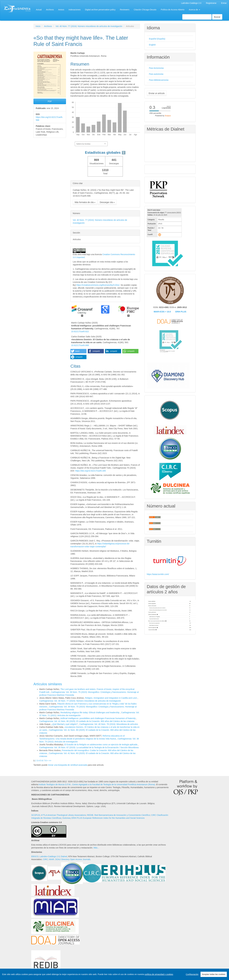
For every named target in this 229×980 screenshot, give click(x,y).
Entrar (224, 3)
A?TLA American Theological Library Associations (63, 815)
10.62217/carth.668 (80, 345)
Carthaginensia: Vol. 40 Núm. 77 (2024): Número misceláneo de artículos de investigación (80, 701)
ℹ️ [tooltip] (124, 153)
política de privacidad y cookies (159, 974)
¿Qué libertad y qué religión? (65, 724)
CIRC (45, 859)
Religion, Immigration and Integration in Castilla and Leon (111, 698)
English (152, 45)
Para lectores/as (156, 68)
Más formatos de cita (85, 202)
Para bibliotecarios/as (159, 80)
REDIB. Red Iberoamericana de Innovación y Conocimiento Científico (119, 815)
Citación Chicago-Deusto (145, 10)
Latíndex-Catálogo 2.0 (191, 3)
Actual (39, 10)
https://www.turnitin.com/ (158, 574)
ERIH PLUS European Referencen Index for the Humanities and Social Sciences (108, 818)
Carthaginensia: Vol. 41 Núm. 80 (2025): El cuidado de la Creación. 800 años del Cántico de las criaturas (87, 721)
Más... (96, 848)
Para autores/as (156, 74)
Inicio (38, 26)
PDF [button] (50, 101)
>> (50, 761)
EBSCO (35, 856)
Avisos (61, 10)
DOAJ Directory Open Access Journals (73, 859)
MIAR (51, 859)
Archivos (50, 10)
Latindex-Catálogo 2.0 (50, 856)
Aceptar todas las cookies (214, 974)
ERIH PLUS (181, 312)
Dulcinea (66, 818)
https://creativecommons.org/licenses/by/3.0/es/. (99, 285)
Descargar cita (107, 202)
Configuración (192, 974)
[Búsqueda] (197, 17)
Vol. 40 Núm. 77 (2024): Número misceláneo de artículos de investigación (89, 26)
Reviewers (125, 10)
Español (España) (157, 39)
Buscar (217, 17)
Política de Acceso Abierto (173, 10)
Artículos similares (48, 684)
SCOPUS (36, 815)
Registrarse (211, 3)
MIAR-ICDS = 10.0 (162, 312)
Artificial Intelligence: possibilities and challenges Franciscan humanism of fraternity (98, 718)
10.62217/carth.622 (80, 331)
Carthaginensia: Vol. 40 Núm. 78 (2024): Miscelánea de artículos (109, 724)
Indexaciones (75, 10)
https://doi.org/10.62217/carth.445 (90, 471)
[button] (78, 351)
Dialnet (64, 856)
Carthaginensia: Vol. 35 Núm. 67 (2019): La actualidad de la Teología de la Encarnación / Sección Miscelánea (89, 747)
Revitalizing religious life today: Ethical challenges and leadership (90, 712)
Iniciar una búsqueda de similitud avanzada (68, 765)
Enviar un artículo (157, 93)
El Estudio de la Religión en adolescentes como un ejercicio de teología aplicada (101, 745)
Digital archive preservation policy (100, 10)
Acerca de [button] (194, 10)
